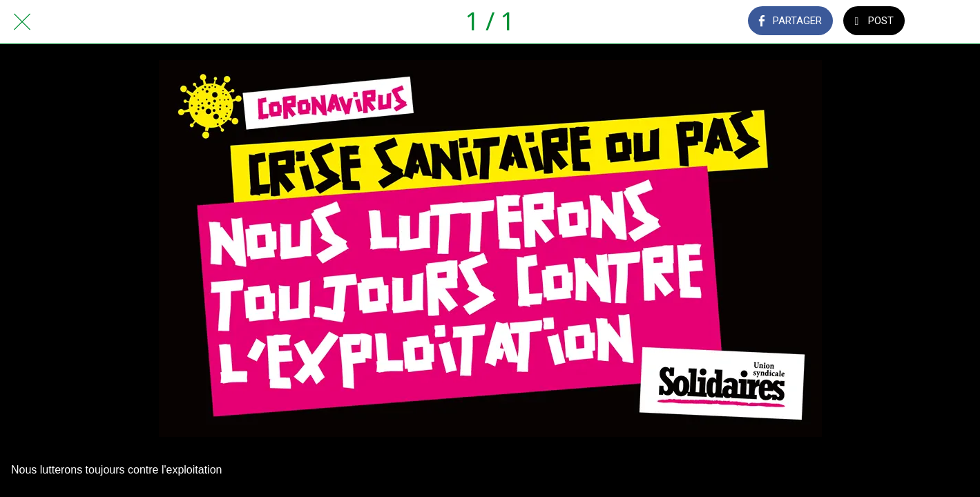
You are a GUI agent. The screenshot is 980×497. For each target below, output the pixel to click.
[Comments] (944, 22)
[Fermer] (22, 22)
